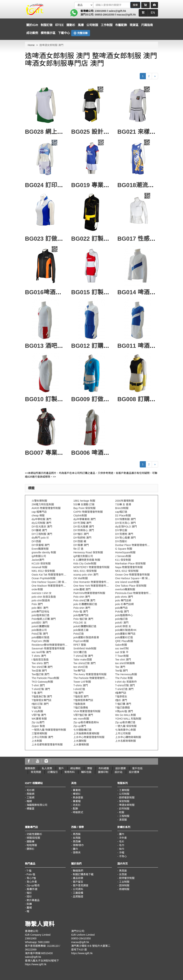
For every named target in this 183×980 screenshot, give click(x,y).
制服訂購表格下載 (83, 874)
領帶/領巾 (78, 845)
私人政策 (47, 768)
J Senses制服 (123, 556)
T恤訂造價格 (81, 708)
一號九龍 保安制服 (126, 726)
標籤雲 (30, 809)
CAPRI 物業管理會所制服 (88, 512)
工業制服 (124, 790)
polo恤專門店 (81, 615)
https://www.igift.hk (36, 964)
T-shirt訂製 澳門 (41, 689)
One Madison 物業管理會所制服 (50, 586)
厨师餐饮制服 (127, 878)
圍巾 (75, 849)
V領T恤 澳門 (39, 715)
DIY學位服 (121, 530)
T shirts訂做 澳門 (83, 656)
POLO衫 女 (80, 623)
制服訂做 (47, 25)
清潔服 (123, 820)
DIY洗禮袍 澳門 (124, 534)
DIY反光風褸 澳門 (84, 527)
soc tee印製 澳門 (41, 652)
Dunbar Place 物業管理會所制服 (134, 545)
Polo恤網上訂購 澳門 (44, 619)
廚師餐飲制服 (127, 798)
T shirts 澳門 (39, 656)
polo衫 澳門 (122, 623)
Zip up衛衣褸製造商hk (86, 722)
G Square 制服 (124, 549)
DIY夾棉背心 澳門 (84, 530)
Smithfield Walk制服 (85, 648)
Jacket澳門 (38, 560)
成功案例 (32, 33)
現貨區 (134, 25)
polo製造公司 (39, 630)
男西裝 (77, 834)
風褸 (81, 25)
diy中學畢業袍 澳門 (84, 519)
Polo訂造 (79, 634)
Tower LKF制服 (82, 682)
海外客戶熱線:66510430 (39, 953)
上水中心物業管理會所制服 (89, 737)
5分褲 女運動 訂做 (84, 504)
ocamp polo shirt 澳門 (86, 575)
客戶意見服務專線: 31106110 (42, 946)
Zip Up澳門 (38, 722)
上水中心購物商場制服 (128, 737)
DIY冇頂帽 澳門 (82, 523)
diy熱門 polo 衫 (40, 538)
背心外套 (32, 882)
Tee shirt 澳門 (123, 660)
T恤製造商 (79, 704)
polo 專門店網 (123, 600)
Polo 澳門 (37, 604)
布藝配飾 (121, 25)
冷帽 (122, 853)
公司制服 (92, 25)
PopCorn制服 (81, 641)
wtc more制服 (81, 719)
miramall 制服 (39, 567)
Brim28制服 (122, 508)
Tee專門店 (79, 671)
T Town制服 (122, 656)
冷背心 (123, 856)
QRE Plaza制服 (124, 641)
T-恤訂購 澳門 (123, 704)
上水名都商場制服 (126, 741)
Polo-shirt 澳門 (82, 608)
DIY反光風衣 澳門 (42, 527)
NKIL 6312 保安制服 (127, 571)
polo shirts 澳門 (124, 597)
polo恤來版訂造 (40, 615)
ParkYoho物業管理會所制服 (89, 593)
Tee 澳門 (120, 667)
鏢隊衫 (30, 849)
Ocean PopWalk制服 (44, 578)
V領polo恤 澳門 (124, 711)
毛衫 (122, 841)
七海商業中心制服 (126, 730)
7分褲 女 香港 (123, 504)
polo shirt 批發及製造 (44, 597)
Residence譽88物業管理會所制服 (51, 645)
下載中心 (64, 33)
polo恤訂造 (121, 619)
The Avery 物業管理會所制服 (90, 674)
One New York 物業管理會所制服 (92, 586)
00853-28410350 (105, 15)
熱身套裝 (78, 798)
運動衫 (71, 25)
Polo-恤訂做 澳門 (83, 619)
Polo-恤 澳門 (81, 612)
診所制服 (124, 809)
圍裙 (29, 908)
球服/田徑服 (33, 838)
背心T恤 (31, 878)
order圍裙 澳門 (82, 589)
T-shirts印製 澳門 (125, 685)
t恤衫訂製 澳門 (40, 704)
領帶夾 (77, 853)
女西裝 (77, 838)
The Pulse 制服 (124, 678)
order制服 (37, 589)
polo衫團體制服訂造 (85, 626)
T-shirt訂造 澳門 (124, 689)
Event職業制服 (40, 549)
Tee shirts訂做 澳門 (84, 663)
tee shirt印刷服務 (125, 663)
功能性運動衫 (34, 834)
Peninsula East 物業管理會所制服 (134, 593)
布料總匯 (104, 768)
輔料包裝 (86, 772)
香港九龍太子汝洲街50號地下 (42, 961)
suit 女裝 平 (122, 652)
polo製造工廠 (81, 630)
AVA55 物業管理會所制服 (46, 508)
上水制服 (37, 741)
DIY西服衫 (121, 541)
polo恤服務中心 (124, 615)
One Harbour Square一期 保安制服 (135, 578)
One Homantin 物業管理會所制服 (92, 582)
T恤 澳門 (78, 693)
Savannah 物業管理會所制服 (48, 648)
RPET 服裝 (80, 645)
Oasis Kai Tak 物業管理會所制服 (50, 575)
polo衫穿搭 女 (123, 626)
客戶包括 (137, 768)
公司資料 (78, 889)
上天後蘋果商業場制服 (86, 733)
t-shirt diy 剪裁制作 (126, 682)
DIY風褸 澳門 (81, 545)
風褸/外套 (32, 889)
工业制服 (124, 882)
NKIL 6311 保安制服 (85, 571)
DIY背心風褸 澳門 (125, 538)
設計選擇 (121, 768)
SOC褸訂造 (80, 652)
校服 (122, 812)
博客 (90, 768)
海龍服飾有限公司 (37, 805)
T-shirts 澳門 (81, 685)
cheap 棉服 (38, 515)
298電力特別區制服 (43, 504)
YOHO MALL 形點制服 (128, 719)
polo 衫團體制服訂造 (85, 604)
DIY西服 (36, 541)
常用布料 (70, 772)
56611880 (44, 942)
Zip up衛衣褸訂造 (125, 722)
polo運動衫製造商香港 (86, 637)
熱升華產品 (33, 900)
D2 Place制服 (123, 515)
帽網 (29, 801)
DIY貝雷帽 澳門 (41, 545)
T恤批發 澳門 (81, 696)
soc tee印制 (122, 648)
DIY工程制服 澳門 (42, 534)
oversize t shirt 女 (42, 593)
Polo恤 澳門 (122, 612)
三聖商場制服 (39, 733)
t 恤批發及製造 (40, 660)
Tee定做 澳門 (39, 671)
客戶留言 (78, 882)
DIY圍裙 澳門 (39, 530)
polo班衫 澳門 (40, 623)
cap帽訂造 (121, 512)
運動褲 (30, 841)
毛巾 (122, 845)
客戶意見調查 (81, 885)
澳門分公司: (88, 15)
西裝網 (30, 794)
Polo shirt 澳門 (82, 597)
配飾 (75, 809)
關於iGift (32, 25)
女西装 (123, 874)
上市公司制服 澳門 (42, 737)
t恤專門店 (121, 693)
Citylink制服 (80, 515)
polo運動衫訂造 (124, 637)
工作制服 (107, 25)
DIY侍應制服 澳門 (125, 519)
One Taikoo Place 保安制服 (131, 586)
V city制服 (37, 711)
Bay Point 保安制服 (84, 508)
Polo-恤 (31, 874)
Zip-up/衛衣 (33, 885)
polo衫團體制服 (40, 626)
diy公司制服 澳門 (41, 523)
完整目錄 (81, 33)
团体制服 (124, 885)
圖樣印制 (103, 772)
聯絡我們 (78, 871)
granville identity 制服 (44, 552)
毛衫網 (30, 790)
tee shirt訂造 (81, 667)
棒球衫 (77, 794)
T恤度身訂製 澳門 (42, 696)
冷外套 (123, 838)
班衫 (29, 897)
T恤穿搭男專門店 (83, 700)
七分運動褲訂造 (82, 730)
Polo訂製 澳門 (40, 634)
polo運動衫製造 (40, 637)
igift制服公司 (39, 556)
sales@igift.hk (117, 11)
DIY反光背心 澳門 (125, 523)
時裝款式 (78, 812)
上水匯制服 (80, 741)
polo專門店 (121, 608)
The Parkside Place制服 (45, 678)
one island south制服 (127, 582)
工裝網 (30, 798)
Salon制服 (121, 645)
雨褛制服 (124, 889)
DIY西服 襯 (80, 541)
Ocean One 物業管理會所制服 (133, 575)
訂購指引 (53, 772)
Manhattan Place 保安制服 (130, 564)
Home (31, 45)
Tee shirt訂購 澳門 (42, 667)
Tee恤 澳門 (121, 671)
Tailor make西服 (83, 660)
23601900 (101, 11)
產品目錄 (78, 878)
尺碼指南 (147, 25)
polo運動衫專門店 (125, 634)
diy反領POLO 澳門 (126, 527)
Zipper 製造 (38, 726)
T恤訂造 (36, 708)
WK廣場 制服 (39, 719)
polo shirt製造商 (41, 600)
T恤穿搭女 (121, 696)
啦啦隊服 (32, 845)
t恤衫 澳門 (121, 700)
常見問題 (36, 772)
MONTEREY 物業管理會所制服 (91, 567)
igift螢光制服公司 (83, 556)
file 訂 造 (78, 549)
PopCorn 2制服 (40, 641)
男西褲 (77, 841)
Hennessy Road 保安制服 (88, 552)
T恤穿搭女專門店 (41, 700)
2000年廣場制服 (124, 501)
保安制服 (124, 801)
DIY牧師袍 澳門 (82, 538)
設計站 (118, 772)
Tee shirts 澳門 (40, 663)
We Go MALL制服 (126, 715)
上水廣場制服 (81, 745)
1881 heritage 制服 (84, 501)
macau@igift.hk (126, 15)
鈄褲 (29, 904)
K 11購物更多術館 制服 (87, 560)
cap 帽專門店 (39, 512)
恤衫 (29, 893)
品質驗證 (78, 897)
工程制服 (124, 816)
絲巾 (122, 849)
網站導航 (75, 768)
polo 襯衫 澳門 (40, 608)
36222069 (31, 950)
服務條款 (30, 768)
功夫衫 (77, 805)
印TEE (59, 25)
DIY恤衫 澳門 (81, 534)
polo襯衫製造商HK (126, 630)
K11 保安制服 (123, 560)
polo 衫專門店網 (124, 604)
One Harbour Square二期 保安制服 (52, 582)
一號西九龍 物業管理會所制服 (49, 730)
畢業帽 (77, 801)
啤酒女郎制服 (127, 805)
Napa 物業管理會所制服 (129, 567)
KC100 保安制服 (41, 564)
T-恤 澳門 (37, 693)
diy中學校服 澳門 (41, 519)
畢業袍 (77, 790)
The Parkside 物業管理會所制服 (92, 678)
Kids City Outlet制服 (85, 564)
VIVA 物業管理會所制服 (87, 711)
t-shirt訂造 (79, 689)
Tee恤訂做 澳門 (40, 674)
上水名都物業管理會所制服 (47, 745)
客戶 (61, 768)
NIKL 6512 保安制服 (43, 571)
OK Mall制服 (81, 578)
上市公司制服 (123, 733)
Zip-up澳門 (80, 726)
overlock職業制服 (125, 589)
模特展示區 (48, 33)
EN (153, 13)
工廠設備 (78, 893)
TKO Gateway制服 (42, 682)
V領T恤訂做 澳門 (83, 715)
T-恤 (29, 871)
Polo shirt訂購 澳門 (84, 600)
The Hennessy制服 (126, 674)
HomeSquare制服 (125, 552)
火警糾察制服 (39, 501)
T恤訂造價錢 (122, 708)
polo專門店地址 (40, 612)
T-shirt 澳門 (38, 685)
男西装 (123, 871)
